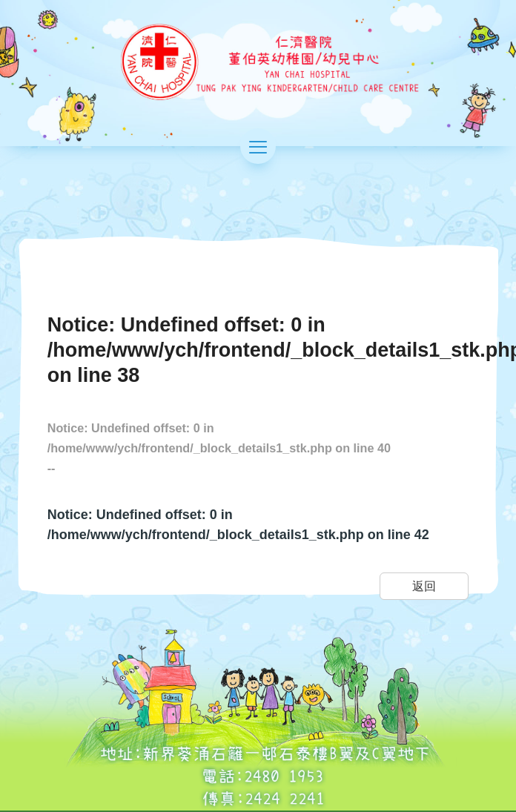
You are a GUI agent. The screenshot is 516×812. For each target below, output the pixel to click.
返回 (424, 586)
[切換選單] (258, 145)
